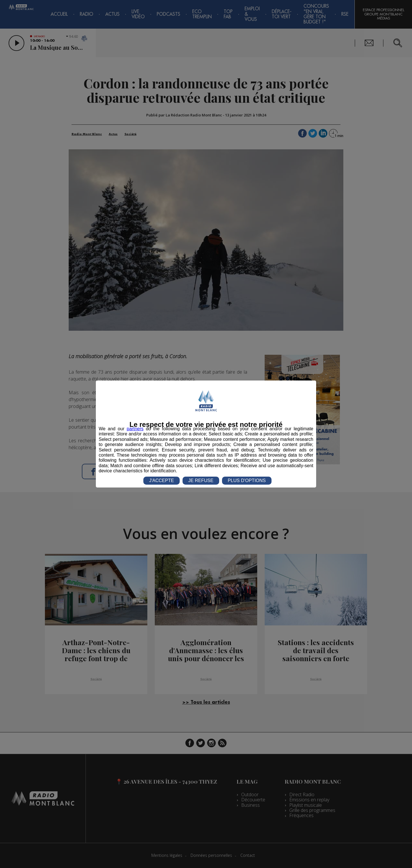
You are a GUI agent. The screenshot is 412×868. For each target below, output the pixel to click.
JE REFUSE (201, 480)
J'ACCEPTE (162, 480)
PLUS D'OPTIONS (247, 480)
